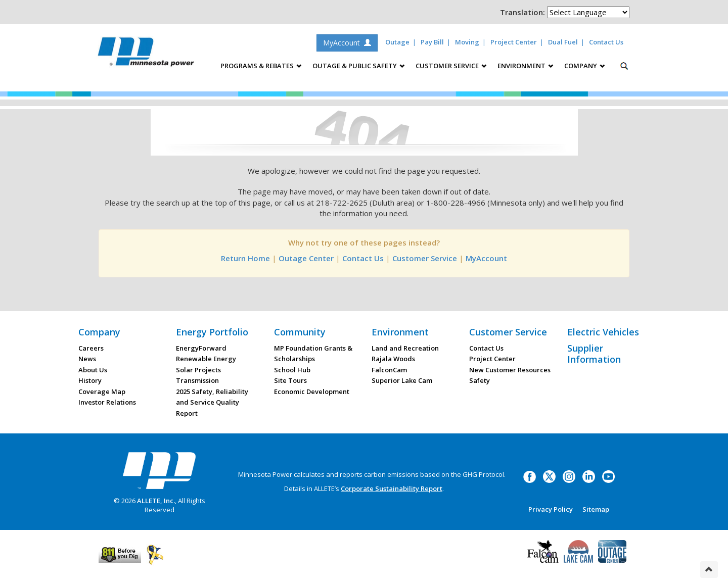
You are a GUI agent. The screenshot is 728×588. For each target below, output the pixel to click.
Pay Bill (432, 42)
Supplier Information (594, 354)
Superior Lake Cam (402, 380)
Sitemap (596, 509)
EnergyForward (201, 348)
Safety (480, 380)
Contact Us (606, 42)
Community (300, 332)
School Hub (292, 370)
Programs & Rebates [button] (261, 66)
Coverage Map (102, 391)
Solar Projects (198, 370)
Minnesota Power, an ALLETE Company (146, 54)
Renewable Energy (206, 359)
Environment (400, 332)
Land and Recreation (405, 348)
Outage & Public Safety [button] (358, 66)
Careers (91, 348)
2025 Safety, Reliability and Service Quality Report (212, 402)
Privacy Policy (551, 509)
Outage (397, 42)
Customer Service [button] (451, 66)
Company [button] (584, 66)
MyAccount (347, 43)
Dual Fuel (563, 42)
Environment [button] (525, 66)
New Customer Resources (510, 370)
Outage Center (306, 258)
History (90, 380)
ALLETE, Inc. (156, 501)
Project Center (514, 42)
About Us (93, 370)
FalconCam (389, 370)
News (87, 359)
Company (99, 332)
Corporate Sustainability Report (392, 488)
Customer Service (425, 258)
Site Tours (290, 380)
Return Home (245, 258)
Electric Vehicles (603, 332)
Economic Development (312, 391)
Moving (467, 42)
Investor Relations (107, 402)
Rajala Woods (393, 359)
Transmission (197, 380)
